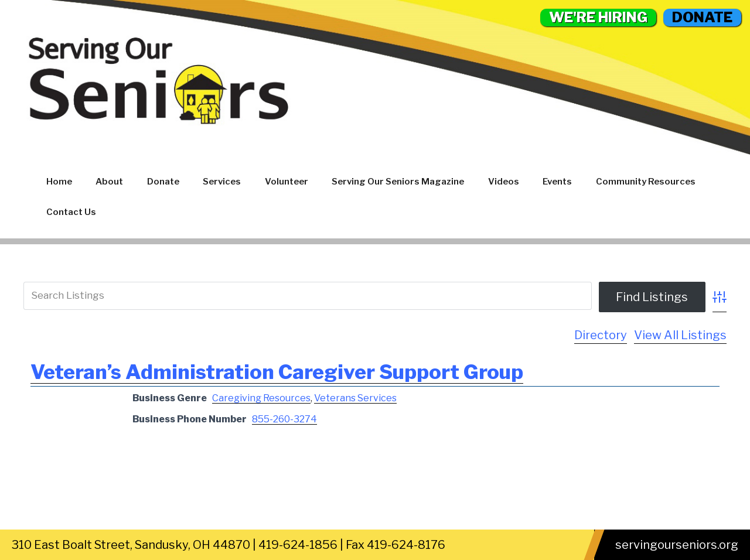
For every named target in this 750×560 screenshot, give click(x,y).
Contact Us (71, 212)
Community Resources (646, 182)
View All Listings (680, 335)
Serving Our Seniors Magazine (398, 182)
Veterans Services (355, 398)
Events (557, 182)
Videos (504, 182)
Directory (601, 335)
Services (222, 182)
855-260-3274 (284, 419)
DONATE (702, 17)
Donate (163, 182)
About (109, 182)
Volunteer (287, 182)
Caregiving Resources (261, 398)
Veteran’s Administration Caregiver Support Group (277, 372)
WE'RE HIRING (598, 17)
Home (59, 182)
